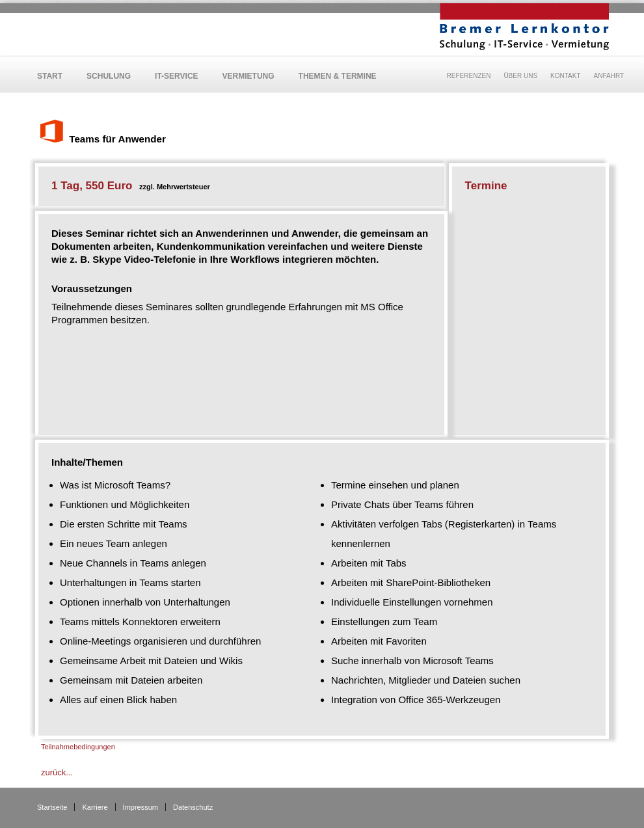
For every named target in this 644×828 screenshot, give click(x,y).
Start (50, 76)
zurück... (57, 772)
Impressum (141, 807)
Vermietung (248, 76)
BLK (524, 27)
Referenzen (469, 76)
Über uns (520, 76)
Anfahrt (609, 76)
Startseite (52, 807)
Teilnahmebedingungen (78, 747)
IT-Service (176, 76)
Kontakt (565, 76)
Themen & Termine (338, 76)
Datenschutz (193, 807)
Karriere (95, 807)
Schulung (109, 76)
